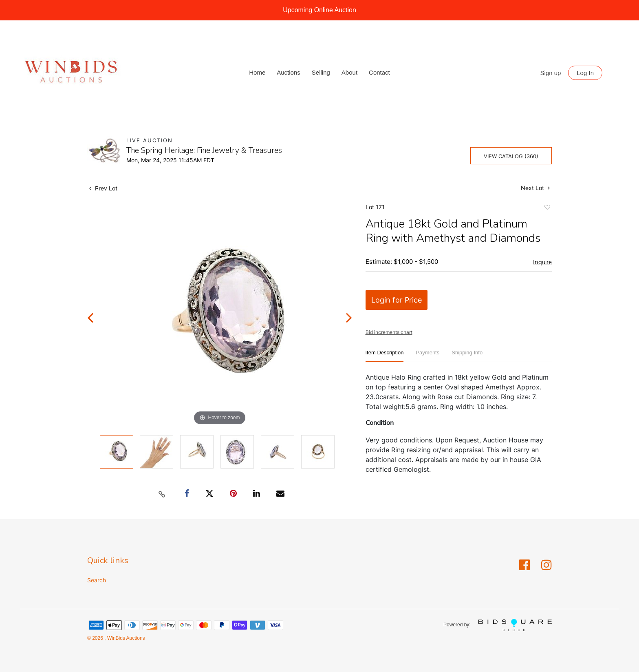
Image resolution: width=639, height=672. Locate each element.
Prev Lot (103, 188)
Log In (585, 73)
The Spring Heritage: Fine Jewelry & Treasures (204, 150)
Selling (321, 72)
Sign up (551, 73)
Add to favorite (547, 208)
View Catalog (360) (511, 156)
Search (97, 580)
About (349, 72)
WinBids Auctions (126, 638)
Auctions (289, 72)
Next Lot (535, 188)
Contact (379, 72)
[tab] (385, 356)
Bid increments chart (389, 332)
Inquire (542, 262)
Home (257, 72)
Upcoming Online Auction (319, 10)
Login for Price (397, 300)
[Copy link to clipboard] (162, 494)
